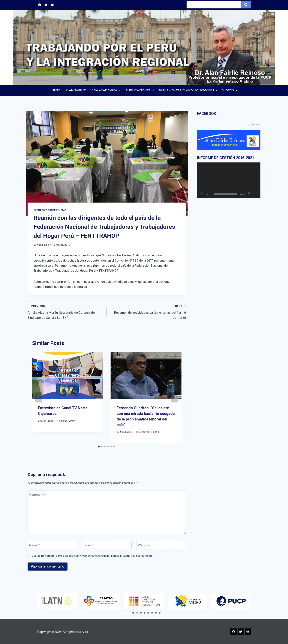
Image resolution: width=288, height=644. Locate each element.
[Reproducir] (202, 194)
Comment (37, 495)
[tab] (99, 447)
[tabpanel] (58, 601)
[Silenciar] (249, 194)
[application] (229, 180)
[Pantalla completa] (255, 194)
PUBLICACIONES (140, 90)
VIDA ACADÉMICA (106, 90)
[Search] (214, 5)
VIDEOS (230, 90)
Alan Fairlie (43, 245)
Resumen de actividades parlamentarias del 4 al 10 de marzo (148, 311)
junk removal (256, 124)
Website (144, 545)
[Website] (161, 545)
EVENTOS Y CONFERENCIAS (50, 210)
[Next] (175, 398)
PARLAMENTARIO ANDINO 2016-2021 (188, 90)
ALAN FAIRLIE (75, 90)
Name (34, 545)
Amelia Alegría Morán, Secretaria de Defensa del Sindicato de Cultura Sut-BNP (66, 311)
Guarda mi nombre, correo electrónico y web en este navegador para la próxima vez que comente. (92, 556)
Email (89, 545)
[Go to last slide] (39, 398)
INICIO (55, 90)
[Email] (107, 545)
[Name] (52, 545)
